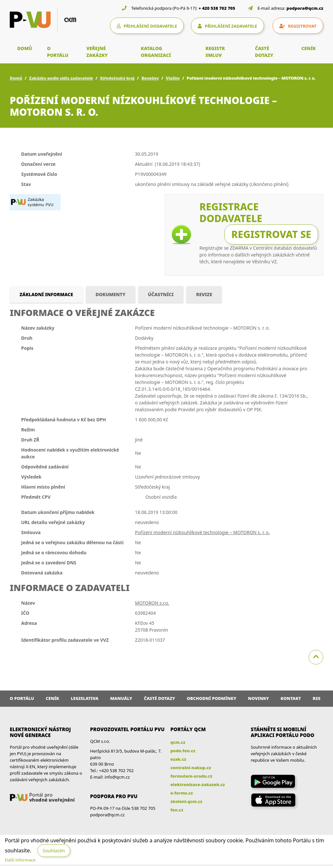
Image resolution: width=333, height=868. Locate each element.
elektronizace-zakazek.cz (198, 784)
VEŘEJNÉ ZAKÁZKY (97, 52)
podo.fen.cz (183, 751)
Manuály (121, 698)
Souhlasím (54, 851)
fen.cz (177, 810)
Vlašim (173, 78)
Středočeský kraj (117, 78)
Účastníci (161, 294)
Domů (16, 78)
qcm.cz (178, 742)
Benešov (150, 78)
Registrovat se (271, 234)
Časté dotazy (159, 698)
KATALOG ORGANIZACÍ (156, 52)
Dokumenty (111, 294)
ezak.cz (178, 759)
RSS (317, 698)
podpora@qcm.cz (305, 8)
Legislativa (85, 698)
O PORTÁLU (58, 52)
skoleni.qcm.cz (186, 801)
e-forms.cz (182, 793)
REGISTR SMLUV (215, 52)
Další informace (20, 860)
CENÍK (309, 48)
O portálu (22, 698)
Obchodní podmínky (211, 698)
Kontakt (291, 698)
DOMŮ (25, 48)
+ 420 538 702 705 (217, 8)
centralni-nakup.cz (191, 768)
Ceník (53, 698)
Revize (204, 294)
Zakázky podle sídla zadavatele (61, 78)
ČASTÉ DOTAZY (264, 52)
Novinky (259, 698)
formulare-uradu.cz (191, 776)
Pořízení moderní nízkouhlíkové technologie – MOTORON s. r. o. (202, 532)
